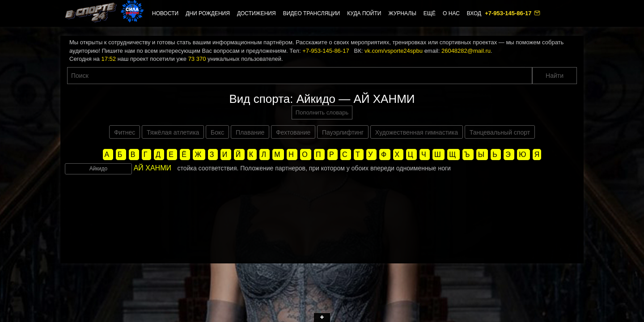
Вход (474, 13)
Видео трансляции (312, 13)
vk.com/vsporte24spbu (394, 51)
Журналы (402, 13)
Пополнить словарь (322, 112)
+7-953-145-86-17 (509, 13)
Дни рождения (208, 13)
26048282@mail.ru (466, 51)
